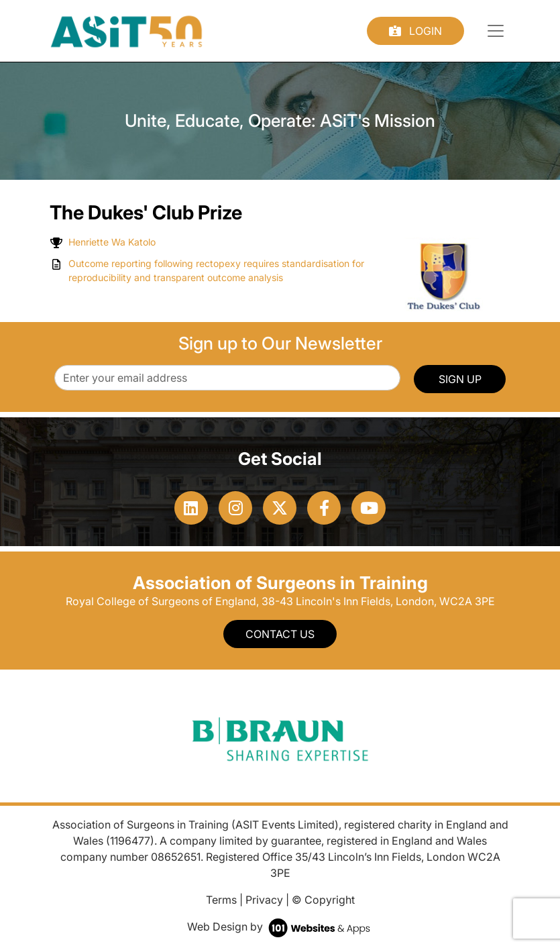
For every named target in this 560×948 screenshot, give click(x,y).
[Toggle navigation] (496, 31)
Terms (221, 900)
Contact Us (280, 634)
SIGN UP (460, 379)
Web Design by (280, 927)
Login (415, 31)
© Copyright (323, 900)
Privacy (264, 900)
